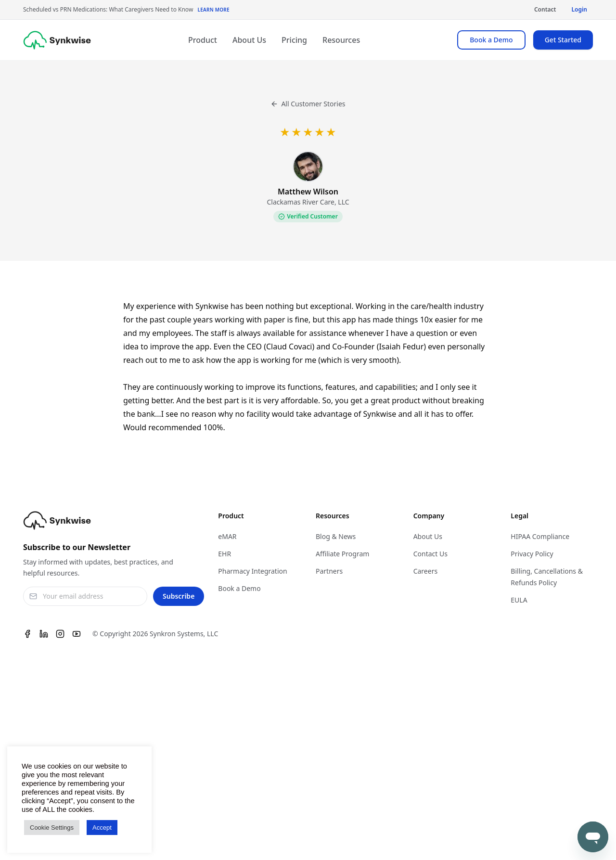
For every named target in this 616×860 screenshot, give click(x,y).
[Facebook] (27, 634)
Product (203, 40)
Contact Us (430, 554)
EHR (225, 554)
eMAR (227, 536)
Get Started (563, 40)
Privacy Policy (532, 554)
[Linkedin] (44, 634)
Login (579, 9)
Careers (425, 571)
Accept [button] (102, 828)
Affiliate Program (342, 554)
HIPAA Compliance (540, 536)
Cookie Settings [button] (52, 828)
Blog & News (336, 536)
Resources (341, 40)
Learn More (213, 10)
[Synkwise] (57, 40)
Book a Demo (491, 40)
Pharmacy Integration (252, 571)
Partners (329, 571)
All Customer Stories (308, 104)
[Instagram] (60, 634)
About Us (249, 40)
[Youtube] (77, 634)
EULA (519, 600)
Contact (545, 9)
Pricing (294, 40)
